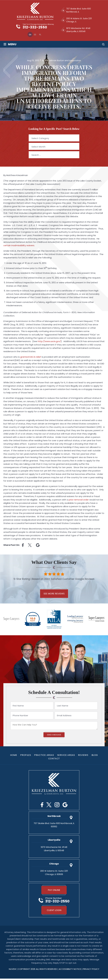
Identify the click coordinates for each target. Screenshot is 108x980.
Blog (95, 756)
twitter (30, 546)
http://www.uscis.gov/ (49, 342)
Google (65, 805)
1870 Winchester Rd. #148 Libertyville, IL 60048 (79, 30)
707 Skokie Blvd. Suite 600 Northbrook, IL (79, 10)
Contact (54, 759)
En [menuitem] (28, 35)
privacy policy (91, 971)
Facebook (42, 805)
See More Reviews (54, 594)
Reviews (83, 756)
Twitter (49, 805)
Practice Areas (44, 756)
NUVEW (13, 971)
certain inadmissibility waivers (19, 246)
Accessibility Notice (70, 971)
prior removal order (79, 500)
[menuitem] (28, 35)
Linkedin (38, 546)
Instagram (57, 805)
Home (14, 756)
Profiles (26, 756)
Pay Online (54, 891)
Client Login (54, 911)
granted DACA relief (31, 357)
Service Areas (66, 756)
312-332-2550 (36, 28)
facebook (23, 546)
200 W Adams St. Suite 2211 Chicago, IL (79, 20)
